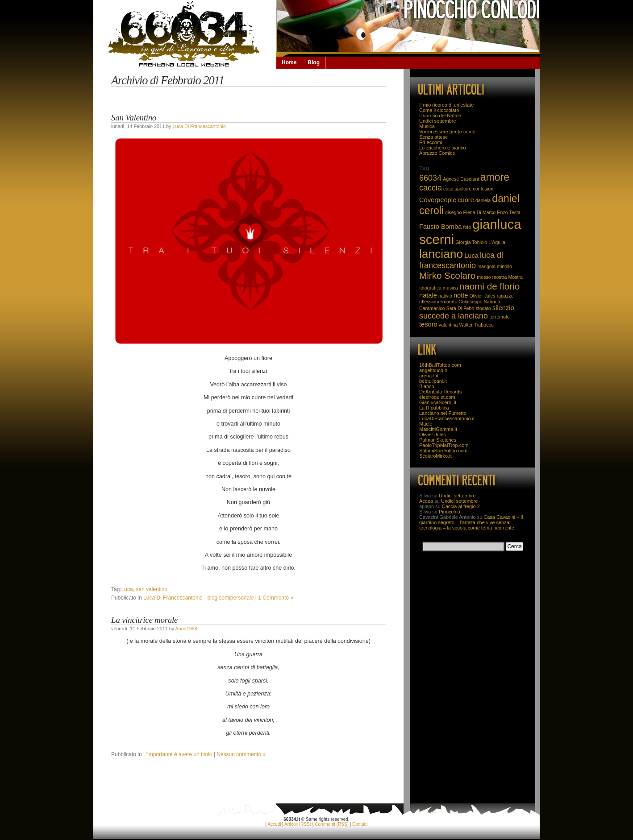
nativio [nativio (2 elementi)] (445, 296)
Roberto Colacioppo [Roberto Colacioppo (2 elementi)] (461, 302)
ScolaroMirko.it (435, 456)
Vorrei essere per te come (447, 132)
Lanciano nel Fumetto (443, 413)
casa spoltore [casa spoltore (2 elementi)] (457, 189)
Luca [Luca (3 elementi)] (471, 256)
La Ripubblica (434, 408)
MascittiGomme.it (438, 429)
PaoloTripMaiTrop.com (444, 445)
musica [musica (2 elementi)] (450, 288)
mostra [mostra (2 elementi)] (500, 277)
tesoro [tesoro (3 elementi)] (428, 324)
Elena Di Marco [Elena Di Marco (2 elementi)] (479, 212)
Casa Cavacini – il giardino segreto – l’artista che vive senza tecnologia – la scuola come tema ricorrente (471, 522)
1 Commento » (276, 598)
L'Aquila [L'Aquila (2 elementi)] (497, 242)
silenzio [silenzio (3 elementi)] (503, 308)
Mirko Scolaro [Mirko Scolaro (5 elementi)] (447, 275)
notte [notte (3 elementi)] (461, 295)
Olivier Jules (433, 434)
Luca (127, 589)
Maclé (426, 424)
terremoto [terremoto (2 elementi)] (500, 317)
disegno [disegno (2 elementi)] (453, 212)
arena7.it (429, 376)
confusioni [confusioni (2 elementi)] (484, 189)
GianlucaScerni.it (438, 402)
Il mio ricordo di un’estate (446, 105)
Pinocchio (450, 512)
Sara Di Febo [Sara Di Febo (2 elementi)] (460, 308)
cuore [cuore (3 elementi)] (466, 200)
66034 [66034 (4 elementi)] (430, 178)
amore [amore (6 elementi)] (495, 177)
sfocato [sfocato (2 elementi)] (483, 308)
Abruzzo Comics (437, 153)
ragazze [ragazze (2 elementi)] (505, 296)
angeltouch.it (433, 370)
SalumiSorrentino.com (443, 451)
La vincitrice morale (144, 620)
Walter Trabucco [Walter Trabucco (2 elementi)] (477, 325)
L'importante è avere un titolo (178, 754)
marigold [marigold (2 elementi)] (486, 266)
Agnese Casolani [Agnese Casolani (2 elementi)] (461, 179)
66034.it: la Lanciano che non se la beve (185, 34)
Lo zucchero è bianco (443, 148)
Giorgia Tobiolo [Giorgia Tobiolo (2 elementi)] (471, 242)
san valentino (152, 589)
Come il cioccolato (439, 110)
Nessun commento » (241, 754)
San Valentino (134, 118)
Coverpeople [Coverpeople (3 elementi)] (438, 200)
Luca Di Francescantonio (199, 126)
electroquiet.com (437, 397)
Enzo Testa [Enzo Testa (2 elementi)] (509, 212)
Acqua (426, 501)
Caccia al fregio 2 (461, 506)
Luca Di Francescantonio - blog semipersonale (198, 598)
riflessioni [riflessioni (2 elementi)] (429, 302)
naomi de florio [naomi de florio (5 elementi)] (490, 286)
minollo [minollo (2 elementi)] (504, 266)
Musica (427, 126)
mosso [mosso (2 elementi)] (484, 277)
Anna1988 (186, 629)
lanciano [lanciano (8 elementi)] (441, 254)
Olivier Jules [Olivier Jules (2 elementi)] (483, 296)
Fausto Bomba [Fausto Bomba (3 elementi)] (440, 227)
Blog (314, 62)
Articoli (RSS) (298, 824)
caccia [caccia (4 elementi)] (431, 188)
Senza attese (433, 137)
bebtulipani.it (433, 381)
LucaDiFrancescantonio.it (447, 418)
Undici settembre (438, 121)
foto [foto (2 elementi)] (467, 227)
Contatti (360, 824)
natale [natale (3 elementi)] (428, 295)
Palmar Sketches (438, 440)
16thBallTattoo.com (440, 365)
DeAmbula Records (440, 392)
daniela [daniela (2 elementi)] (483, 200)
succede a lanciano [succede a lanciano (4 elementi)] (454, 316)
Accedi (274, 824)
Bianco (427, 386)
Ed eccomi (431, 142)
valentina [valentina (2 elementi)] (448, 325)
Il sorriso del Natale (440, 116)
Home (289, 62)
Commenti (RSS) (332, 824)
